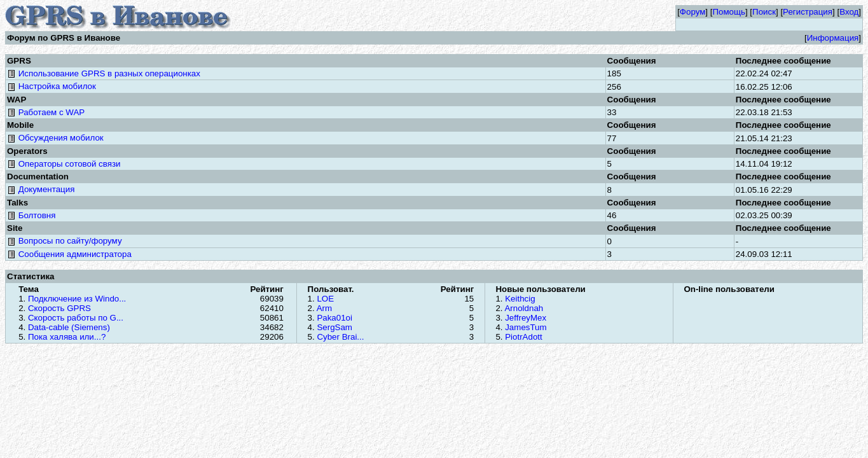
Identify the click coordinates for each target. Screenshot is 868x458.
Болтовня (31, 215)
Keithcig (520, 299)
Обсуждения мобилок (55, 138)
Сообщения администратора (69, 254)
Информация (833, 38)
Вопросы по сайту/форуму (65, 241)
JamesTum (526, 327)
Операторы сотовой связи (64, 164)
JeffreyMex (526, 318)
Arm (324, 308)
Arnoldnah (524, 308)
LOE (325, 299)
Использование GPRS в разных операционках (104, 73)
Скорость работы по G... (76, 318)
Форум (693, 12)
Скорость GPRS (59, 308)
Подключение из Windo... (77, 299)
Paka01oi (334, 318)
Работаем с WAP (46, 112)
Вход (849, 12)
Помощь (728, 12)
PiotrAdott (524, 337)
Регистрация (808, 12)
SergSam (334, 327)
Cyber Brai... (340, 337)
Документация (41, 189)
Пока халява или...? (67, 337)
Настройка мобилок (52, 86)
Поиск (764, 12)
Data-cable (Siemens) (69, 327)
